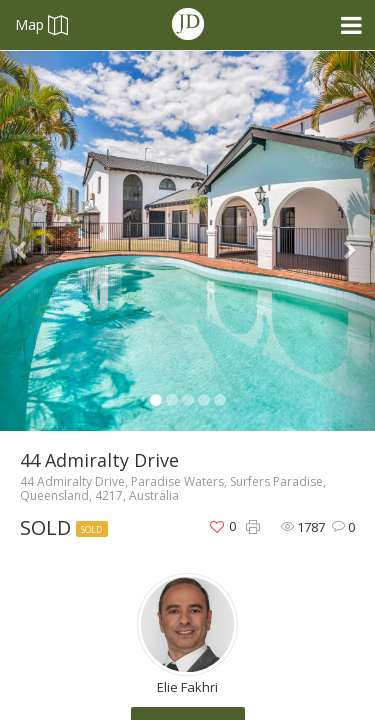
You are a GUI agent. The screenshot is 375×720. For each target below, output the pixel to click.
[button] (28, 241)
